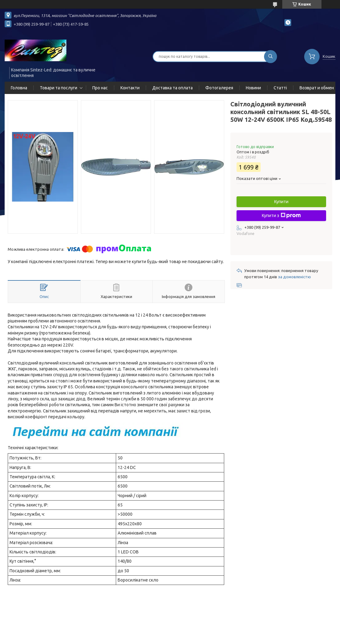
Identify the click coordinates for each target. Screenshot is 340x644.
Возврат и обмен (317, 88)
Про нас (100, 88)
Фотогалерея (219, 88)
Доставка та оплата (172, 88)
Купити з (281, 215)
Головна (19, 88)
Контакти (130, 88)
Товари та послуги (59, 88)
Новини (253, 88)
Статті (280, 88)
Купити (281, 202)
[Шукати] (271, 57)
